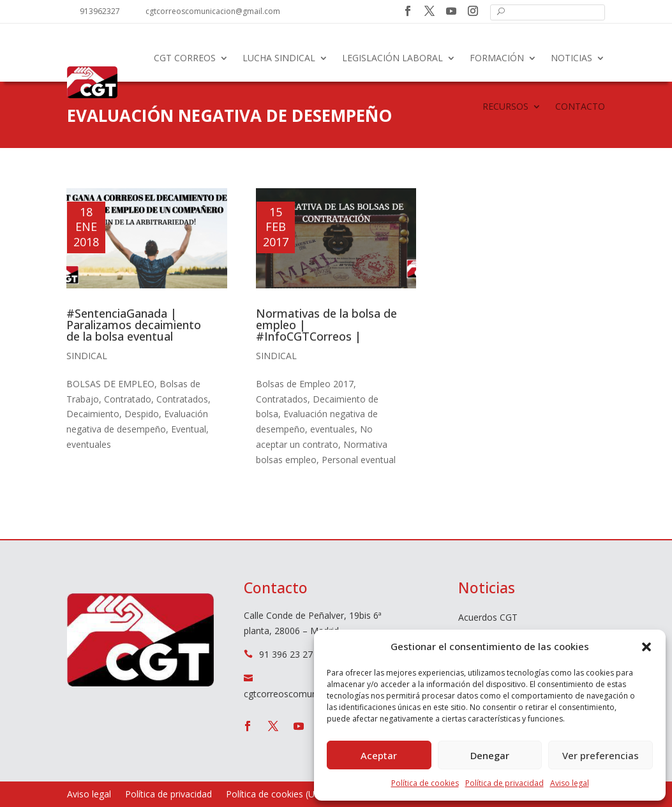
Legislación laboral (392, 58)
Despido (142, 414)
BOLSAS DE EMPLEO (110, 384)
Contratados (182, 399)
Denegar (490, 755)
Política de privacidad (504, 783)
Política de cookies (425, 783)
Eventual (189, 429)
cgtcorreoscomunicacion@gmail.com (213, 11)
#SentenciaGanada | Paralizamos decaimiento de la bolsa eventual (134, 325)
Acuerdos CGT (488, 618)
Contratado (128, 399)
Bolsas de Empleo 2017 (305, 384)
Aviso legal (570, 783)
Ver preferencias (601, 755)
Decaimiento (93, 414)
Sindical (87, 356)
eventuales (89, 444)
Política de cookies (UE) (274, 795)
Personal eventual (359, 460)
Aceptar (379, 755)
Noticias (571, 58)
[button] (646, 647)
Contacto (580, 106)
